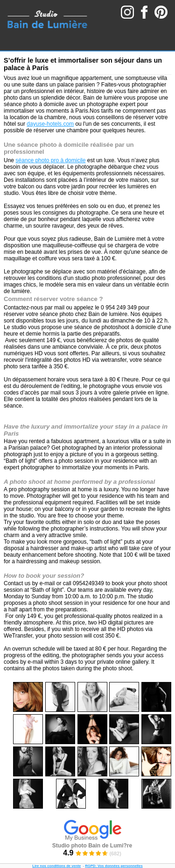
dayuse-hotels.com (50, 124)
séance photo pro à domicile (50, 160)
